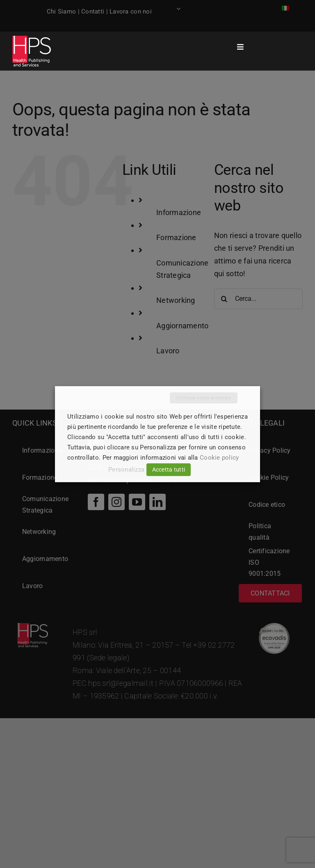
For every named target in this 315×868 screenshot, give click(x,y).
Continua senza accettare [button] (204, 397)
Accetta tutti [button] (169, 469)
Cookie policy (219, 458)
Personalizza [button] (126, 469)
